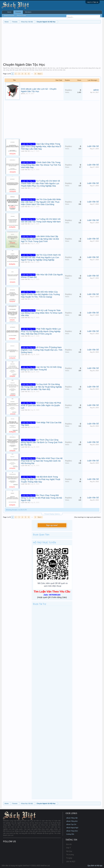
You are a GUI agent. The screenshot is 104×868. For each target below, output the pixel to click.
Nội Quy (69, 851)
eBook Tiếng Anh (72, 821)
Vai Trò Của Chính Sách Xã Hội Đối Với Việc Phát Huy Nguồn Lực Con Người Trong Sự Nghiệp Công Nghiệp (41, 257)
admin (23, 94)
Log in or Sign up (93, 2)
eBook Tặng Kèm (72, 831)
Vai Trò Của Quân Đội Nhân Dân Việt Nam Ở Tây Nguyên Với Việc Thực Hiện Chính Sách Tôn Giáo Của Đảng (41, 202)
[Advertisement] (52, 44)
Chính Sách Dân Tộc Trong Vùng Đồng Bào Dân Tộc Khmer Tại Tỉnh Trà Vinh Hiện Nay (41, 165)
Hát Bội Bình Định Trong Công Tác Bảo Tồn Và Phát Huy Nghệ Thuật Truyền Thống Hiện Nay (41, 479)
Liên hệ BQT (71, 862)
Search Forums (9, 16)
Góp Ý (69, 848)
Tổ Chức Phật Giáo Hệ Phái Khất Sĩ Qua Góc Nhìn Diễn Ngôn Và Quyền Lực (41, 405)
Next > (40, 74)
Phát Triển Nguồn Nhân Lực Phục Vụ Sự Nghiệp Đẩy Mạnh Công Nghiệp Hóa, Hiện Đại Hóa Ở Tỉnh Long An (41, 331)
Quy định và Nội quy (95, 866)
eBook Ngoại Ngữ (72, 828)
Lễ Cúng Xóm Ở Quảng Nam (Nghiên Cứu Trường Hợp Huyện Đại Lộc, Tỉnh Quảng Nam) (42, 350)
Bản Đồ (69, 844)
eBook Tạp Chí (71, 824)
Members (28, 12)
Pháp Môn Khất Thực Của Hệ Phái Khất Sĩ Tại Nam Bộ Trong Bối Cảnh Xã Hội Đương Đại (42, 461)
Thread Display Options (52, 514)
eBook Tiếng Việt (72, 818)
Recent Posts (21, 16)
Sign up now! (52, 525)
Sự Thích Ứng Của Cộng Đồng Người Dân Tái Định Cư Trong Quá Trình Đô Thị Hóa (42, 442)
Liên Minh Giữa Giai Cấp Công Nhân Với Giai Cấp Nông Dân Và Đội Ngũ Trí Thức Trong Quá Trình (40, 239)
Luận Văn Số (25, 151)
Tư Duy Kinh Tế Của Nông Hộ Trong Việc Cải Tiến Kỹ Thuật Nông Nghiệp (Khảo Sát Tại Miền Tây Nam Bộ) (41, 387)
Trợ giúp (69, 858)
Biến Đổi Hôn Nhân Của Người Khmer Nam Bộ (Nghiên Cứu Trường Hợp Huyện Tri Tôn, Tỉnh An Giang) (40, 294)
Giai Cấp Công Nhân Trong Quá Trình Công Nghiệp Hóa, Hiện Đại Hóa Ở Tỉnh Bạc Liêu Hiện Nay (41, 146)
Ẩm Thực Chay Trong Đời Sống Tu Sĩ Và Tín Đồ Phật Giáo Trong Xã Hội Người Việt (42, 498)
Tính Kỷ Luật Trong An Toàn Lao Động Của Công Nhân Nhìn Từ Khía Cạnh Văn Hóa (42, 313)
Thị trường (70, 855)
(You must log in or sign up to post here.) (88, 517)
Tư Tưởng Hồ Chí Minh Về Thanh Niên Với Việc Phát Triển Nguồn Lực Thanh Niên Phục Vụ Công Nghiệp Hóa (40, 183)
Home (9, 12)
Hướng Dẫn (70, 834)
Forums (18, 12)
